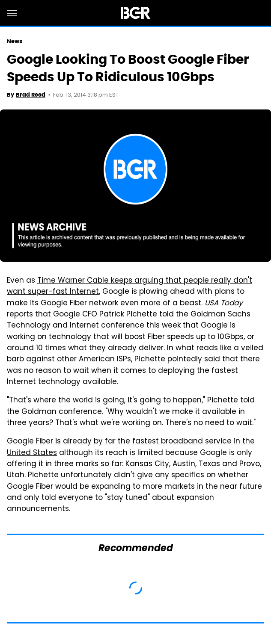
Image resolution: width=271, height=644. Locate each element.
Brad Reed (31, 95)
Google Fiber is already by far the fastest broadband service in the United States (131, 447)
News (15, 41)
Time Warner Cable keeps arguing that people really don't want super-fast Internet (130, 287)
